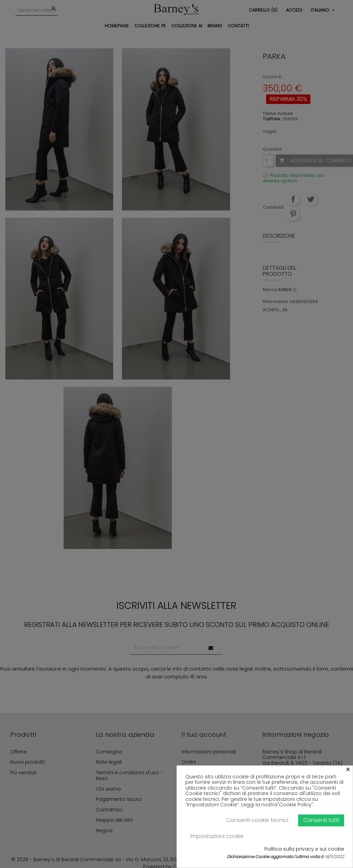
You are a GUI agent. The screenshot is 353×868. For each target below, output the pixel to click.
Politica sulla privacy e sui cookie (304, 849)
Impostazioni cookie (217, 836)
